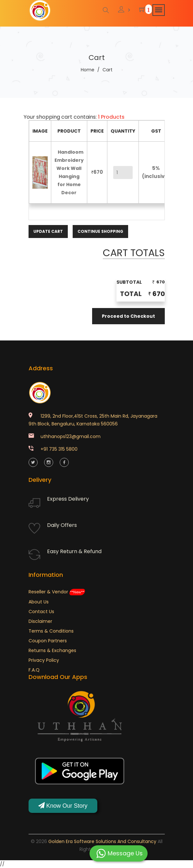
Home (88, 70)
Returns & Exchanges (52, 650)
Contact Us (41, 612)
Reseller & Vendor (57, 592)
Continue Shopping (100, 231)
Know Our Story (63, 806)
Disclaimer (40, 621)
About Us (39, 602)
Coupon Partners (48, 641)
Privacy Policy (44, 660)
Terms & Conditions (51, 631)
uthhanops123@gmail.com (71, 436)
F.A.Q (34, 670)
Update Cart (48, 231)
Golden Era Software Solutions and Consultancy (102, 841)
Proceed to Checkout (128, 316)
